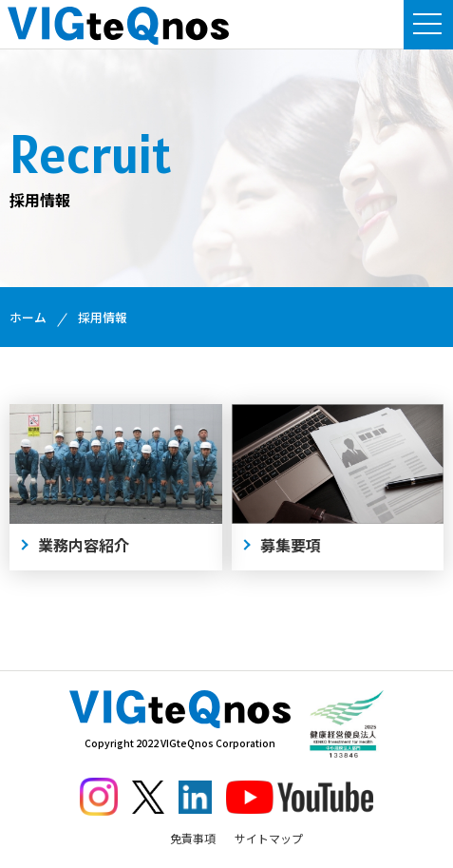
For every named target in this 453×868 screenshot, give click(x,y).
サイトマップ (269, 838)
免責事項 (193, 838)
